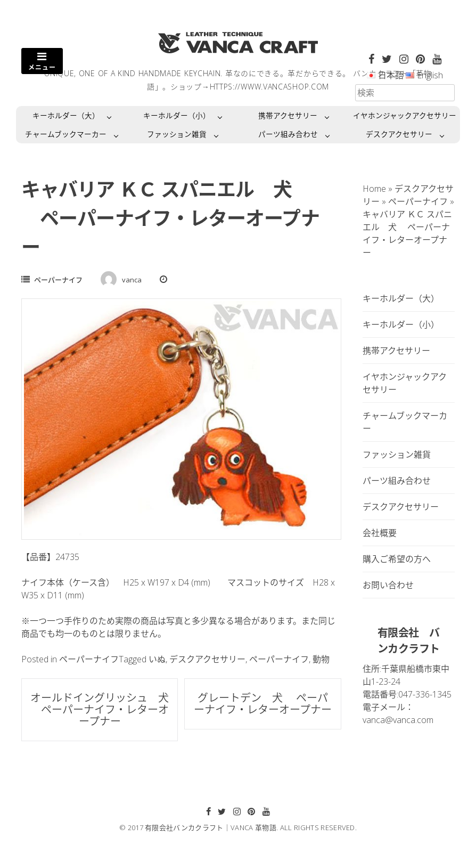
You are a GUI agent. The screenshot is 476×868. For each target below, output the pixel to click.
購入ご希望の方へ (397, 559)
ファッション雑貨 (177, 134)
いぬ (157, 659)
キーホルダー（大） (66, 115)
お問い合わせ (388, 585)
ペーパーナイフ (58, 280)
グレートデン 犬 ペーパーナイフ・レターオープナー (263, 704)
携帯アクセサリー (288, 115)
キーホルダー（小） (177, 115)
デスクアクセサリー (399, 134)
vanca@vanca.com (398, 720)
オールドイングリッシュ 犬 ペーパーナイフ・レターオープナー (100, 709)
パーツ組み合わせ (288, 134)
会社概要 (380, 533)
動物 (321, 659)
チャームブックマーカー (66, 134)
